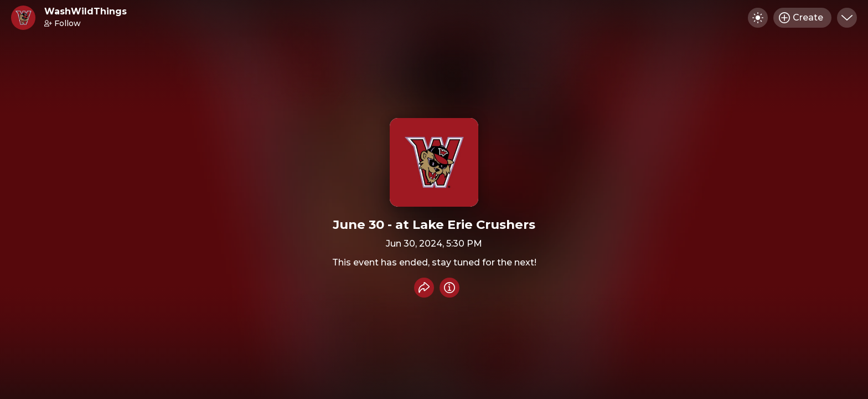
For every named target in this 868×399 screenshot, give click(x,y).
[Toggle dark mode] (758, 18)
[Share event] (424, 288)
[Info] (449, 288)
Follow (63, 23)
